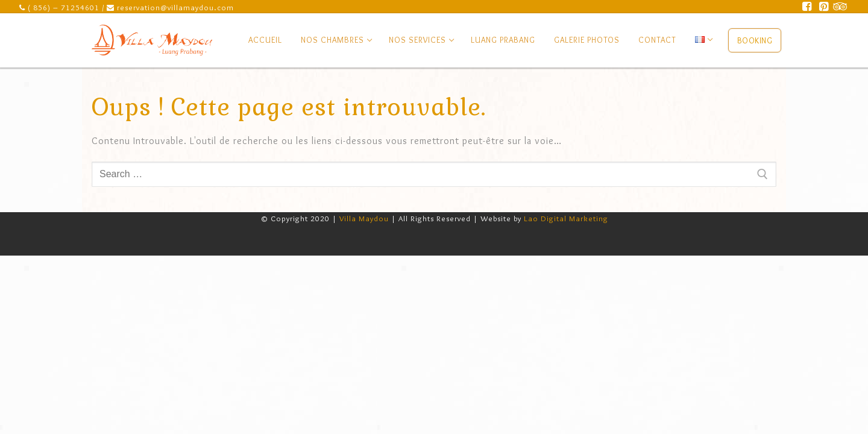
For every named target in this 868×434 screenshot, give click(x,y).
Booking (755, 40)
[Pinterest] (824, 7)
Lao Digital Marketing (566, 218)
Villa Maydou (364, 218)
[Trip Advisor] (840, 7)
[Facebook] (807, 7)
